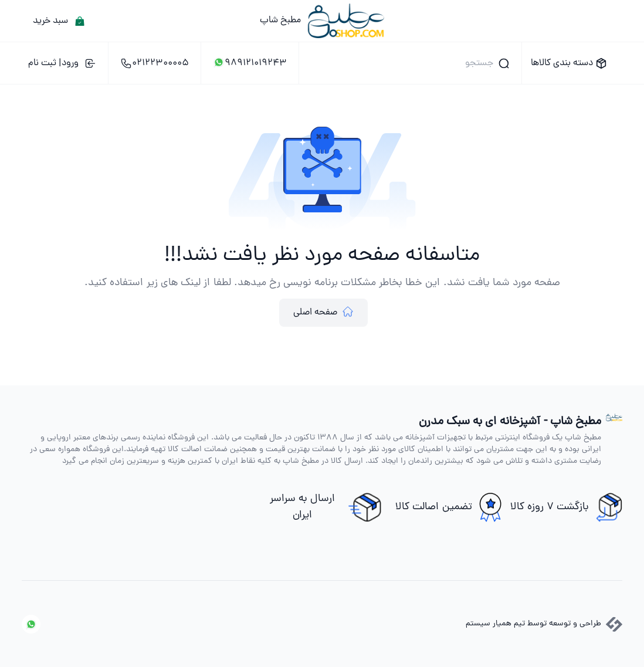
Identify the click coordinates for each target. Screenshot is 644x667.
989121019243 (250, 63)
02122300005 (155, 63)
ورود (62, 63)
